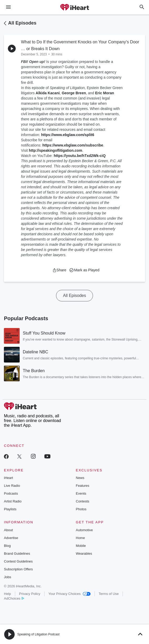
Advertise (11, 538)
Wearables (84, 554)
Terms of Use (109, 594)
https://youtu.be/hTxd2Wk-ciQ (80, 156)
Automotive (84, 530)
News (80, 478)
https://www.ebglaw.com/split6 (68, 135)
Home (81, 538)
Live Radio (12, 486)
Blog (7, 546)
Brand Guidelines (17, 554)
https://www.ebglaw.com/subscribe (73, 145)
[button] (59, 270)
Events (81, 493)
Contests (83, 501)
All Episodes (22, 23)
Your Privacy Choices (70, 594)
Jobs (7, 577)
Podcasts (11, 493)
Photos (81, 509)
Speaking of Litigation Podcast (38, 634)
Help (7, 594)
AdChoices (14, 598)
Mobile (81, 546)
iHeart (9, 478)
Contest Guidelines (18, 561)
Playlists (10, 509)
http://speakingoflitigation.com (56, 150)
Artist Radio (13, 501)
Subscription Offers (18, 569)
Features (83, 486)
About (8, 530)
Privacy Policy (30, 594)
